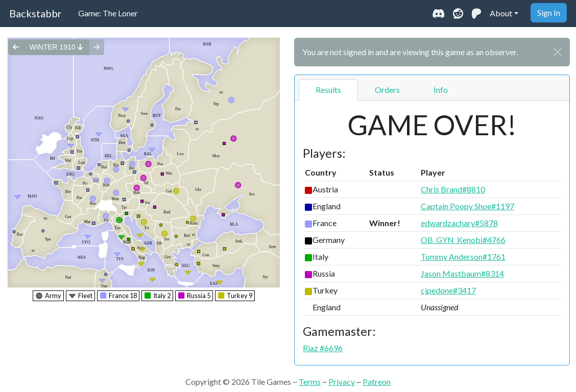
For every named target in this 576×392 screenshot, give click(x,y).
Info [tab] (441, 90)
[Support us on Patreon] (476, 13)
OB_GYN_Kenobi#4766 (463, 240)
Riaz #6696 (323, 348)
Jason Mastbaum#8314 (462, 273)
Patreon (377, 382)
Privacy (342, 382)
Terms (310, 382)
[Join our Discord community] (438, 13)
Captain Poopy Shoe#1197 (467, 206)
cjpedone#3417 (448, 290)
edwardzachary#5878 (459, 223)
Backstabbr (35, 13)
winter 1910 (56, 47)
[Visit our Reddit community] (458, 13)
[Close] (558, 52)
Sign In (549, 13)
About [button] (501, 13)
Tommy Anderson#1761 (463, 256)
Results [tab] (328, 90)
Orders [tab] (387, 90)
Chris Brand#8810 (453, 189)
